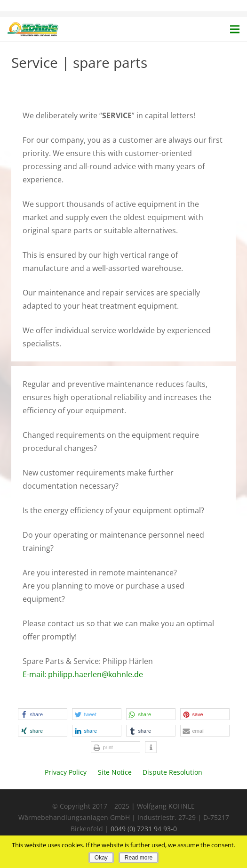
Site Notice (115, 772)
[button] (43, 714)
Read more (139, 858)
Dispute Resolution (172, 772)
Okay (101, 858)
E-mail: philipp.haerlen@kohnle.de (83, 674)
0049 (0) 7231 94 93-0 (144, 829)
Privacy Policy (66, 772)
